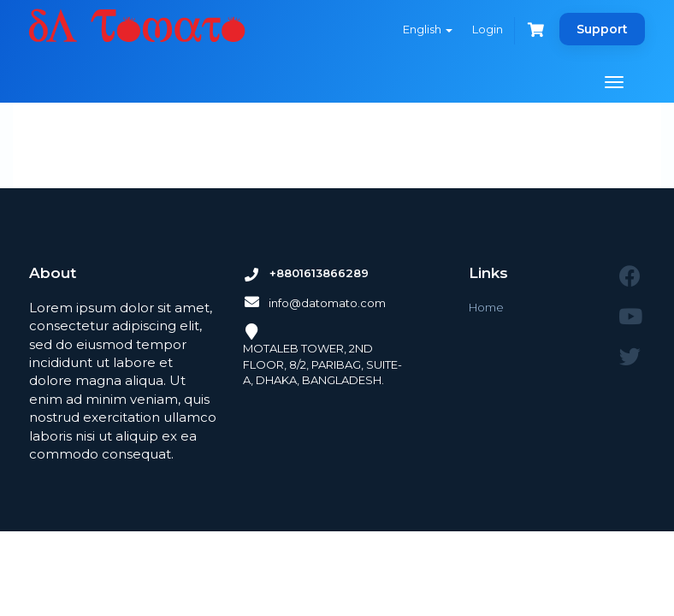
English (428, 29)
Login (488, 29)
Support (602, 29)
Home (486, 307)
